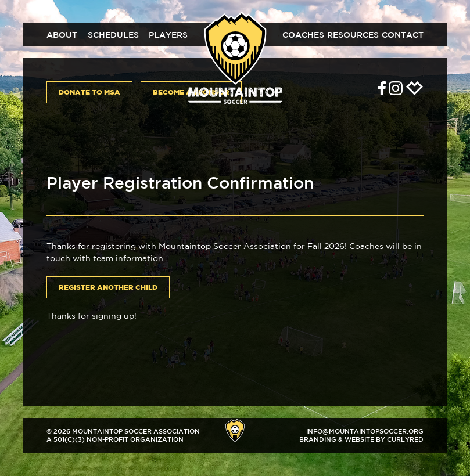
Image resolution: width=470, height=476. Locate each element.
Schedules (113, 35)
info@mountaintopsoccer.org (365, 431)
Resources (353, 35)
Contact (403, 35)
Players (168, 35)
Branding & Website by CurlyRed (361, 439)
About (62, 35)
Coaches (303, 35)
